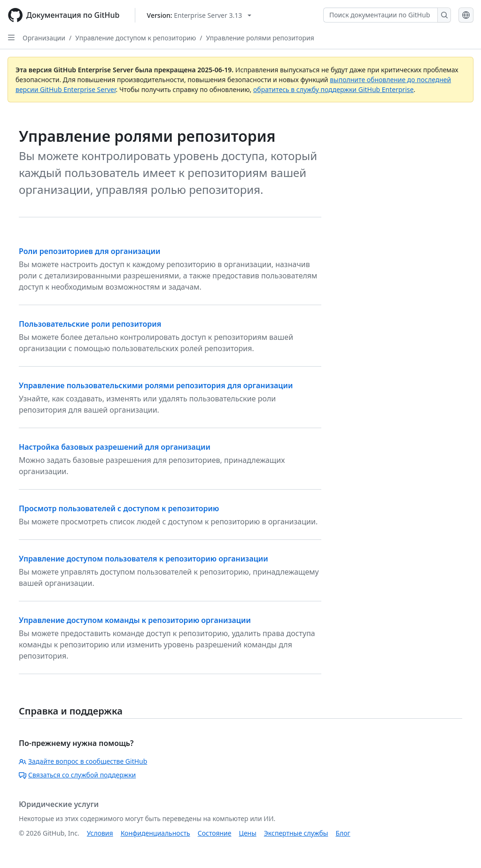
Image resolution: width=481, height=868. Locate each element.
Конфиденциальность (155, 833)
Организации (44, 38)
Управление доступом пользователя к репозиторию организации (144, 559)
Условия (100, 833)
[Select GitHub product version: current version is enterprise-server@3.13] (199, 15)
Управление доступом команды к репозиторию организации (135, 620)
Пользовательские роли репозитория (90, 324)
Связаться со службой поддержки (77, 775)
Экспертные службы (296, 833)
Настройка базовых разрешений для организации (115, 447)
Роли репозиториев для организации (89, 251)
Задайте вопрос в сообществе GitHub (83, 761)
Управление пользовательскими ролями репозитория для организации (156, 385)
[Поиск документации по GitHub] (380, 15)
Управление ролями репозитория (260, 38)
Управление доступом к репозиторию (136, 38)
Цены (248, 833)
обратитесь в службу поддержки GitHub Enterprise (334, 89)
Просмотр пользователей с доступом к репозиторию (119, 508)
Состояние (215, 833)
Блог (343, 833)
